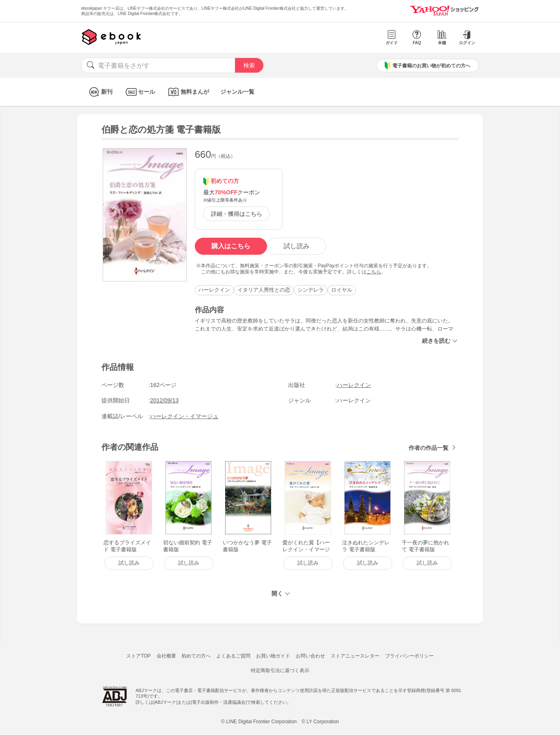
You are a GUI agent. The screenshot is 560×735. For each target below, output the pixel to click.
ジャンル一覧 (237, 92)
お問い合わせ (310, 656)
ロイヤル (342, 290)
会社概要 (166, 656)
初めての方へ (196, 656)
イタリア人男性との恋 (264, 290)
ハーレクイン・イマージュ (184, 416)
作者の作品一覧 (429, 448)
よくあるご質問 (233, 656)
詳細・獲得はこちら (237, 214)
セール (139, 92)
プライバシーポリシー (409, 656)
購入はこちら (231, 246)
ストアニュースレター (355, 656)
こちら (374, 272)
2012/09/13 (164, 400)
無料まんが (188, 92)
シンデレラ (311, 290)
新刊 (100, 92)
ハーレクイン (214, 290)
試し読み (297, 246)
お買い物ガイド (273, 656)
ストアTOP (138, 656)
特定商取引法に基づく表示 (280, 671)
